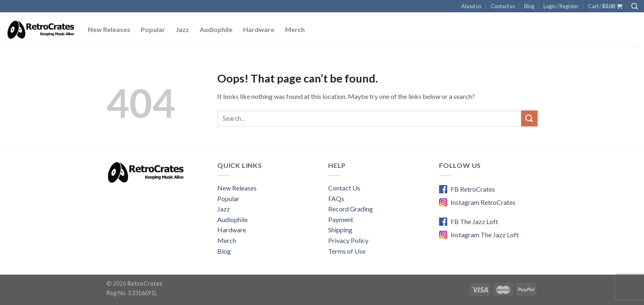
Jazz (182, 29)
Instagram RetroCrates (483, 202)
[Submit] (529, 118)
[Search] (635, 6)
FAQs (336, 198)
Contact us (503, 6)
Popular (153, 29)
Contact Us (344, 188)
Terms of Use (347, 251)
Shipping (340, 230)
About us (471, 6)
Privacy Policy (348, 240)
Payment (341, 219)
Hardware (259, 29)
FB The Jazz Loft (474, 221)
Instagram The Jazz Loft (485, 235)
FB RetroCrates (473, 189)
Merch (295, 29)
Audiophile (216, 29)
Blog (529, 6)
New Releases (109, 29)
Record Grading (351, 209)
